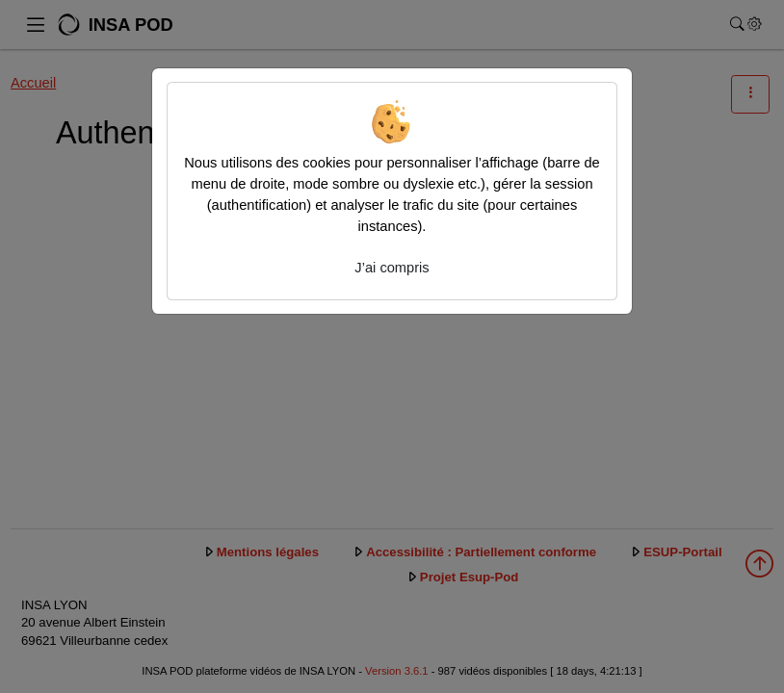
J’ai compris (392, 268)
